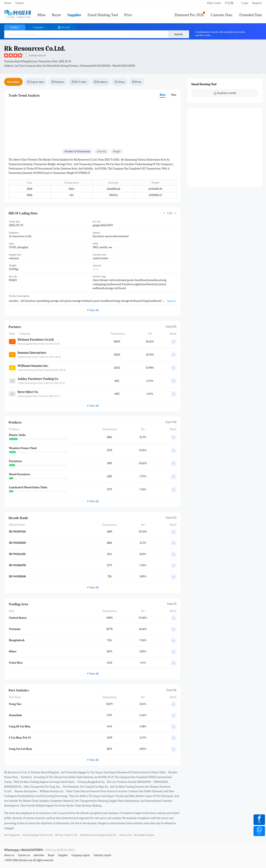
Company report (81, 855)
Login (245, 3)
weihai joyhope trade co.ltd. (38, 835)
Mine (41, 15)
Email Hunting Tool (103, 15)
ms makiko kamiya (144, 835)
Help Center (214, 3)
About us (9, 855)
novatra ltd (126, 835)
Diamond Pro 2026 (189, 15)
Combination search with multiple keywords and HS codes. (220, 34)
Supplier (74, 15)
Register (257, 3)
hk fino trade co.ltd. (66, 835)
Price (128, 15)
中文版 (229, 3)
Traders (20, 3)
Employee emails (225, 93)
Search (178, 34)
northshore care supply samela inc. (98, 835)
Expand (171, 301)
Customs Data (222, 15)
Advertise (39, 855)
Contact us (24, 855)
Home (8, 3)
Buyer (56, 15)
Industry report (103, 855)
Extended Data (251, 15)
